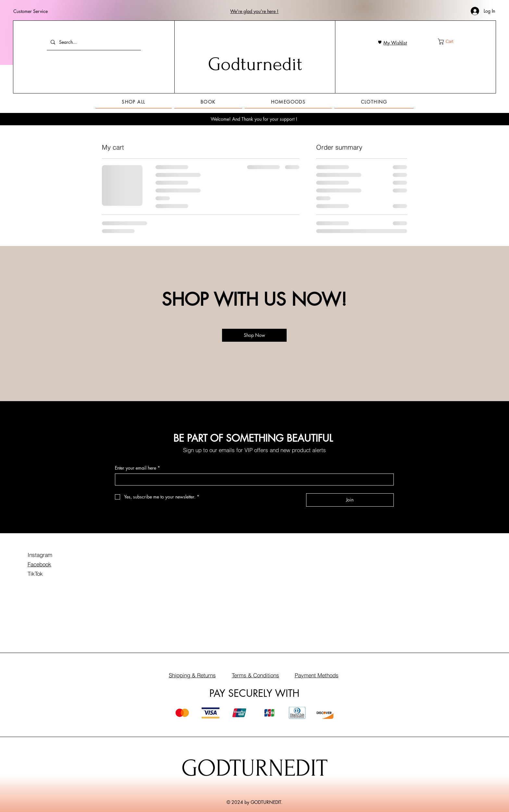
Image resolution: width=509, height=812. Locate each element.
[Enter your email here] (252, 480)
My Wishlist (395, 43)
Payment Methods (317, 675)
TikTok (35, 574)
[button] (254, 11)
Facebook (39, 564)
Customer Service (31, 11)
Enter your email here (137, 468)
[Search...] (93, 42)
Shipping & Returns (192, 675)
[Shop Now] (254, 335)
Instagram (40, 555)
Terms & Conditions (255, 675)
